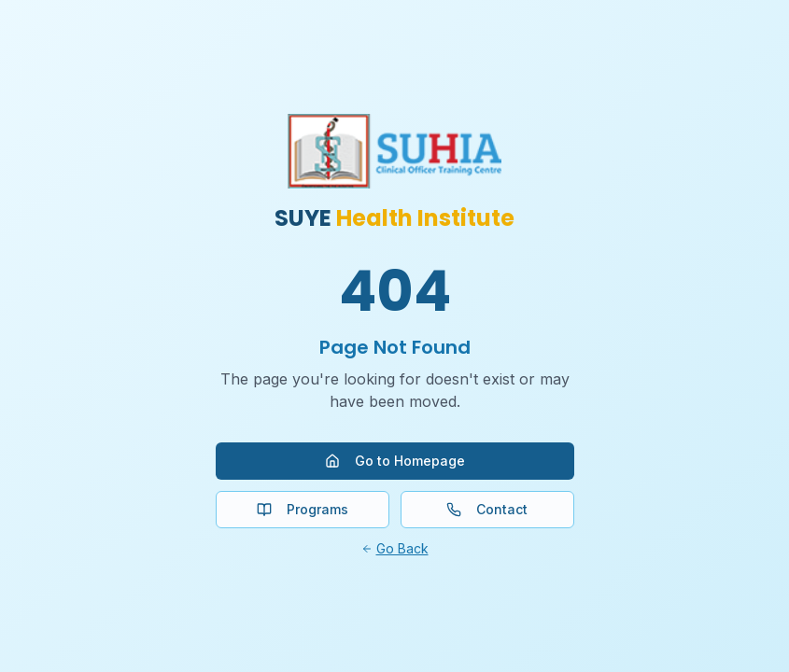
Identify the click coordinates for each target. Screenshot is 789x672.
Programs (303, 509)
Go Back (395, 548)
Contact (487, 509)
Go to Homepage (395, 461)
